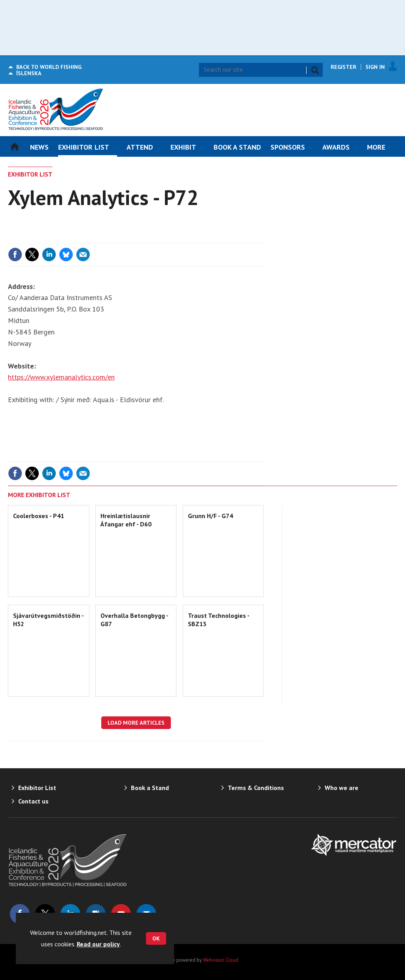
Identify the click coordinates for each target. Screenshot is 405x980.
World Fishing (49, 67)
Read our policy (98, 944)
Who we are (342, 788)
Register (343, 67)
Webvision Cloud (220, 960)
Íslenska (29, 73)
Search (315, 70)
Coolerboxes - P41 (39, 516)
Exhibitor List (30, 174)
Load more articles (136, 723)
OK (156, 938)
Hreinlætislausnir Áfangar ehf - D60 (126, 520)
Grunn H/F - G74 (210, 516)
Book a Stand (150, 788)
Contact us (33, 801)
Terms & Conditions (256, 788)
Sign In (375, 67)
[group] (377, 146)
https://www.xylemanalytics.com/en (61, 377)
